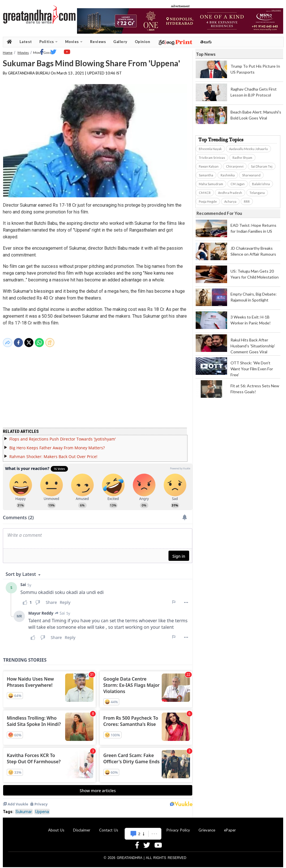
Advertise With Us (142, 827)
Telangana (257, 193)
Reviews (98, 42)
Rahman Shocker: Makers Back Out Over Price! (53, 453)
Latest (26, 42)
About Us (56, 827)
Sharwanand (251, 175)
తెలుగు (206, 42)
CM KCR (205, 193)
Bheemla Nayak (210, 149)
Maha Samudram (211, 184)
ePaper (230, 827)
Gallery (120, 42)
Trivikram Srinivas (212, 158)
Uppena (42, 808)
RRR (247, 201)
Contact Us (109, 827)
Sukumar (24, 808)
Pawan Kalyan (209, 166)
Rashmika (228, 175)
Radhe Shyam (242, 158)
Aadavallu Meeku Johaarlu (248, 149)
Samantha (206, 175)
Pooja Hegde (208, 201)
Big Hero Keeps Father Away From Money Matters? (57, 444)
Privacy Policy (178, 827)
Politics (49, 42)
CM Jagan (238, 184)
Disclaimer (82, 827)
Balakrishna (261, 184)
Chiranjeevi (235, 166)
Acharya (230, 201)
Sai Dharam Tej (262, 166)
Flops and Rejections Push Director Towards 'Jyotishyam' (63, 436)
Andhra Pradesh (230, 193)
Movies (74, 42)
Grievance (207, 827)
